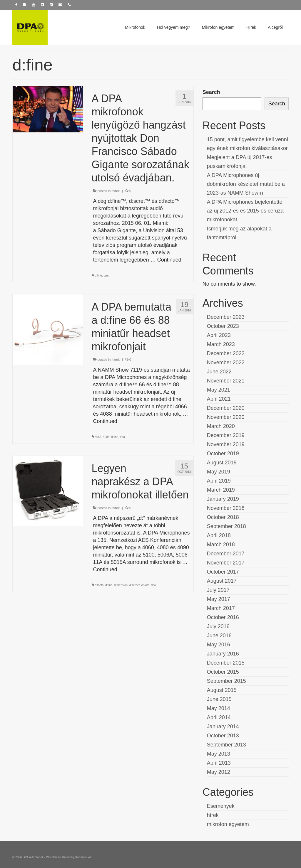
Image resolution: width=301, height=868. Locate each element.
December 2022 (226, 353)
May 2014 (219, 708)
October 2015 (223, 672)
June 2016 (219, 636)
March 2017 (221, 608)
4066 (98, 437)
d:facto (99, 585)
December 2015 (226, 663)
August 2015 (222, 690)
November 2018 (226, 508)
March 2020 (221, 426)
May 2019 (219, 472)
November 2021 (226, 381)
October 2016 (223, 617)
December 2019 (226, 435)
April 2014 (219, 717)
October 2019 (223, 454)
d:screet (135, 585)
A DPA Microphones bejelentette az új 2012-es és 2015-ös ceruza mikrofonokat (245, 211)
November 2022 (226, 363)
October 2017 (223, 572)
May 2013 (219, 754)
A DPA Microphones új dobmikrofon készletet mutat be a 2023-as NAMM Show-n (246, 184)
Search (211, 92)
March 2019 (221, 490)
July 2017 (218, 590)
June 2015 (219, 699)
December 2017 (226, 554)
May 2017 (219, 599)
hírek (116, 191)
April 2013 (219, 763)
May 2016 (219, 645)
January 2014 (223, 727)
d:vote (145, 585)
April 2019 (219, 481)
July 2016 (218, 626)
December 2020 (226, 408)
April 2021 (219, 399)
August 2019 (222, 463)
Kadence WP (84, 857)
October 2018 (223, 517)
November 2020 (226, 417)
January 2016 (223, 654)
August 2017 (222, 581)
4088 (106, 437)
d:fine (98, 275)
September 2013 (226, 745)
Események (221, 806)
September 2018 (226, 526)
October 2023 (223, 326)
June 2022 (219, 372)
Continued (169, 260)
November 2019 (226, 444)
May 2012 (219, 772)
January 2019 (223, 499)
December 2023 (226, 317)
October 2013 (223, 736)
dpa (106, 275)
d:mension (121, 585)
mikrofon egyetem (228, 824)
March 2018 (221, 545)
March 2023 (221, 344)
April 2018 (219, 535)
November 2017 (226, 563)
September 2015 (226, 681)
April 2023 (219, 335)
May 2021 (219, 390)
